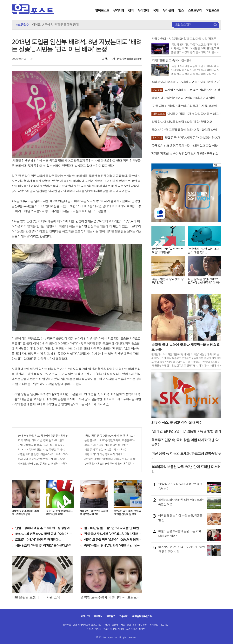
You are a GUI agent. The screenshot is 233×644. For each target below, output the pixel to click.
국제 (156, 10)
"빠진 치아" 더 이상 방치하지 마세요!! (104, 454)
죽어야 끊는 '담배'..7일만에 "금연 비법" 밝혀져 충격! (113, 546)
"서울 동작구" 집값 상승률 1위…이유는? (105, 450)
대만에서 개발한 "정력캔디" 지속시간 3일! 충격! (110, 459)
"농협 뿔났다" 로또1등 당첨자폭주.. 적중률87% (109, 440)
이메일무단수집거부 (142, 616)
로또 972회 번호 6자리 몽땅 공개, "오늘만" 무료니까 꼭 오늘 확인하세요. (44, 534)
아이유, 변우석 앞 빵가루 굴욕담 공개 (56, 25)
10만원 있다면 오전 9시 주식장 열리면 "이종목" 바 (110, 464)
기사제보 (98, 616)
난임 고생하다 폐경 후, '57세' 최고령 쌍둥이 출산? (44, 445)
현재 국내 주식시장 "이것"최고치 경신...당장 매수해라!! (44, 459)
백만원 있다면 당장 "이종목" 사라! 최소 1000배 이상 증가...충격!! (44, 454)
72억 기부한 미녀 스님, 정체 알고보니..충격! (42, 440)
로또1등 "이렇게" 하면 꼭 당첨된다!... (38, 540)
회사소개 (85, 616)
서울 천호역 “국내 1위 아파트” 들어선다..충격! (44, 546)
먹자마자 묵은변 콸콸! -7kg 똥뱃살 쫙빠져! (41, 450)
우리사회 (119, 10)
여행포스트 (212, 10)
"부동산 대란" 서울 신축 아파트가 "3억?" (106, 445)
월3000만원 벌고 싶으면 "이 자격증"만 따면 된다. (113, 528)
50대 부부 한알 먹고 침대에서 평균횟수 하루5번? (44, 436)
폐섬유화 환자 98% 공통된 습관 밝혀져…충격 (43, 464)
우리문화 (168, 10)
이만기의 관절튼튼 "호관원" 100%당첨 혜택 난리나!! (113, 540)
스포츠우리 (195, 10)
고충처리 (124, 616)
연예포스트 (102, 10)
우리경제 (143, 10)
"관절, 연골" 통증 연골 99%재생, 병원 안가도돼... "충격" (110, 436)
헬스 (181, 10)
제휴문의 (111, 616)
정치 (131, 10)
